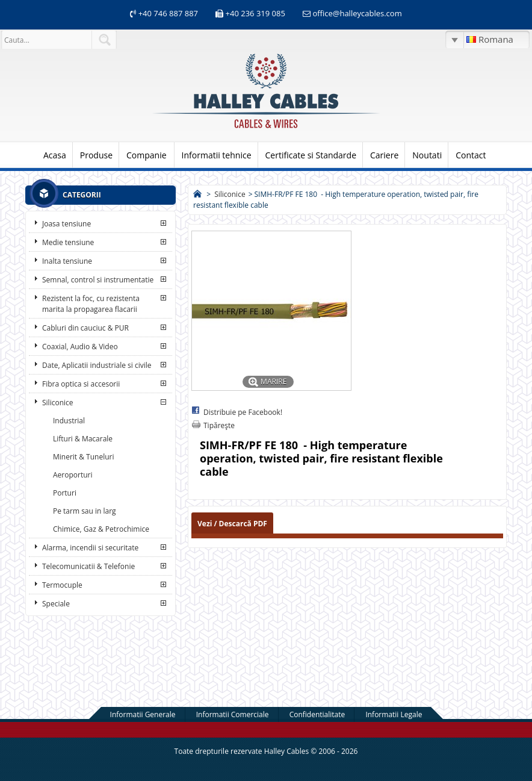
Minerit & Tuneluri (84, 457)
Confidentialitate (317, 714)
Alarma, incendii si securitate (90, 548)
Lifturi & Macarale (83, 439)
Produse (96, 155)
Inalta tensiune (67, 261)
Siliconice (58, 403)
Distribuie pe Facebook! (243, 412)
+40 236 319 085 (255, 13)
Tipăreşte (219, 425)
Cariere (384, 155)
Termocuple (62, 585)
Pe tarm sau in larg (85, 511)
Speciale (56, 604)
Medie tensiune (68, 242)
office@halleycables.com (357, 13)
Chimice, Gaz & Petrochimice (101, 529)
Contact (471, 155)
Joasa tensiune (66, 224)
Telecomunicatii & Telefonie (88, 566)
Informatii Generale (143, 714)
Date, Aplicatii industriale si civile (97, 365)
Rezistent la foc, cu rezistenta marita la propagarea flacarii (91, 304)
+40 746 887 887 (167, 13)
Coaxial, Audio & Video (80, 347)
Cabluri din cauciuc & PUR (85, 328)
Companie (147, 155)
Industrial (69, 421)
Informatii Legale (394, 714)
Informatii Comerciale (233, 714)
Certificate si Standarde (311, 155)
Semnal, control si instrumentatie (98, 280)
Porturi (65, 493)
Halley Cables (287, 751)
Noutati (427, 155)
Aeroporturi (73, 475)
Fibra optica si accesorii (81, 384)
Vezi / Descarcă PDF (232, 524)
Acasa (55, 155)
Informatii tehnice (217, 155)
